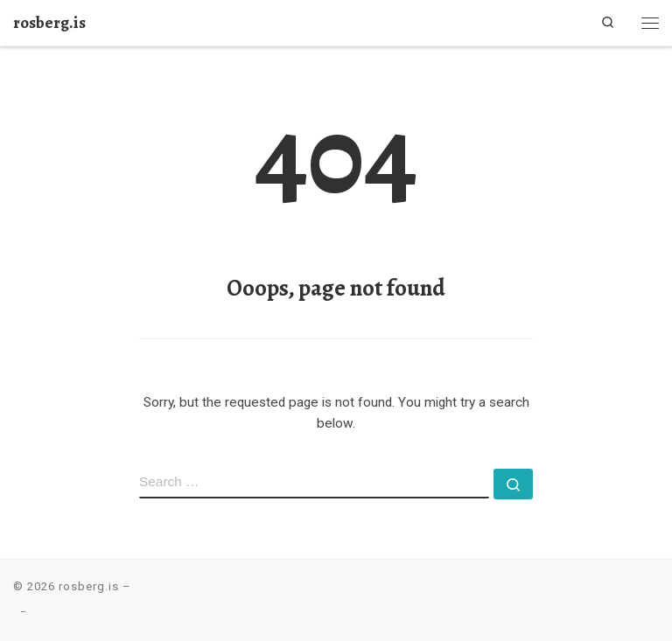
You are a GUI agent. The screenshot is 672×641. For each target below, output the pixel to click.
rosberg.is (89, 586)
